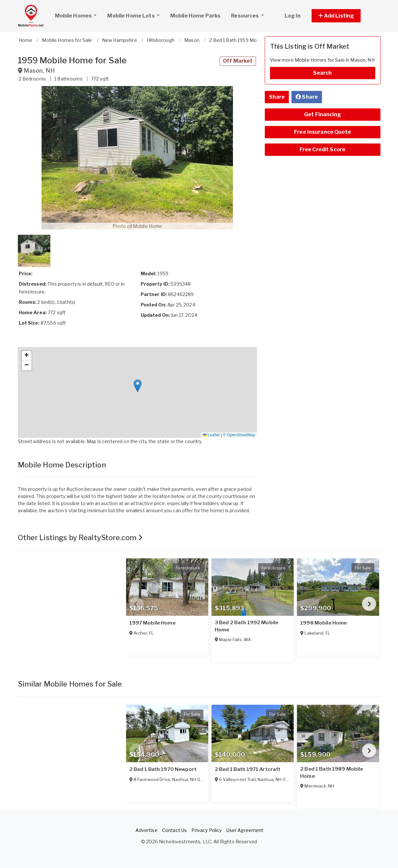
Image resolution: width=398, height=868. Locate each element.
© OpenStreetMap (239, 435)
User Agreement (245, 830)
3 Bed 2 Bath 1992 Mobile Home (246, 626)
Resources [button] (245, 16)
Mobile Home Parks (195, 16)
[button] (344, 16)
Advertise (146, 830)
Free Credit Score (322, 149)
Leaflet (211, 435)
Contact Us (174, 830)
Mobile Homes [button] (78, 15)
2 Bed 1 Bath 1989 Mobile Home (332, 773)
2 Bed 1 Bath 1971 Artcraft (248, 769)
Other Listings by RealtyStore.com (80, 538)
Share (277, 97)
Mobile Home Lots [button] (131, 16)
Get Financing (322, 114)
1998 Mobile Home (323, 623)
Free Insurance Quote (322, 132)
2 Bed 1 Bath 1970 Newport (163, 769)
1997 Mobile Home (152, 623)
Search (323, 73)
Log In (293, 16)
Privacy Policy (206, 830)
